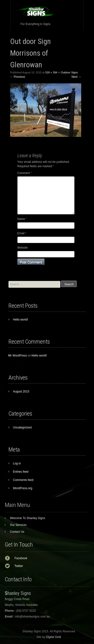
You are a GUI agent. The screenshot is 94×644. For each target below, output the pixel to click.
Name (22, 219)
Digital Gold (53, 637)
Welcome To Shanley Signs (28, 518)
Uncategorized (22, 427)
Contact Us (17, 532)
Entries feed (21, 472)
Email (22, 233)
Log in (17, 463)
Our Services (18, 525)
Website (23, 248)
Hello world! (21, 320)
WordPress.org (23, 488)
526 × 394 (51, 72)
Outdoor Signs (69, 72)
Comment (25, 173)
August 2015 (21, 392)
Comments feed (23, 480)
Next (76, 77)
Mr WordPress (18, 356)
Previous (18, 77)
